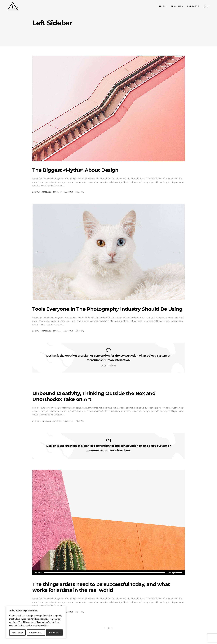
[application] (108, 573)
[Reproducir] (36, 573)
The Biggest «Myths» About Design (75, 170)
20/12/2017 (58, 192)
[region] (36, 622)
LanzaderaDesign (43, 192)
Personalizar (17, 633)
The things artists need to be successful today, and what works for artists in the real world (101, 587)
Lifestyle (68, 192)
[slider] (105, 572)
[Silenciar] (173, 573)
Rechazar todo (36, 633)
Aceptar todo (54, 633)
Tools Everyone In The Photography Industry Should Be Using (107, 309)
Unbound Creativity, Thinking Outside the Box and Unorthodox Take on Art (94, 396)
